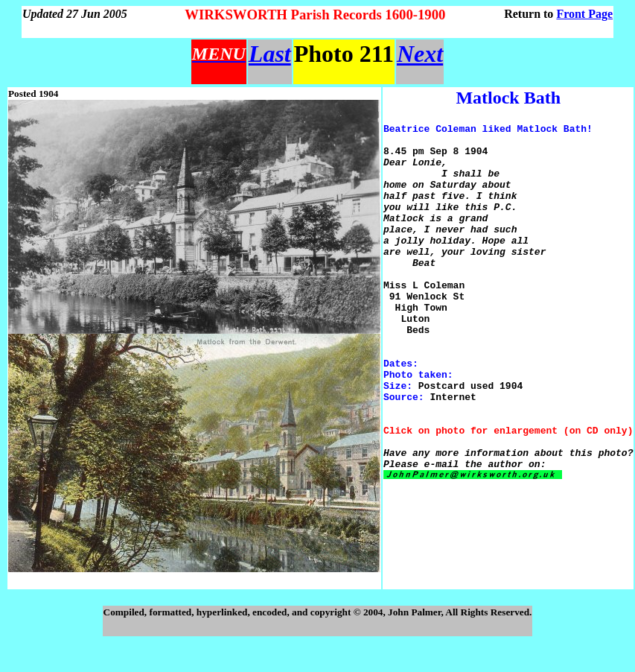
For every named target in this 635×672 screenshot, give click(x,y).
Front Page (584, 14)
